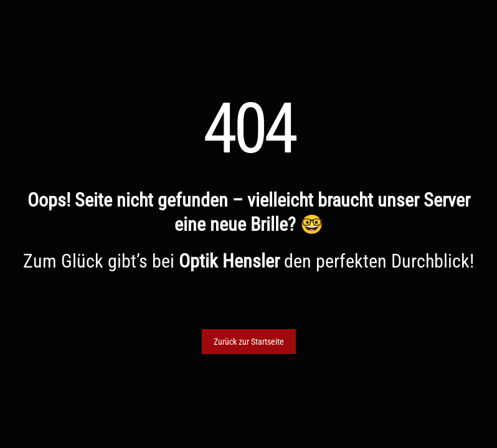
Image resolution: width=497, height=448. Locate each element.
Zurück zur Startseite (249, 342)
